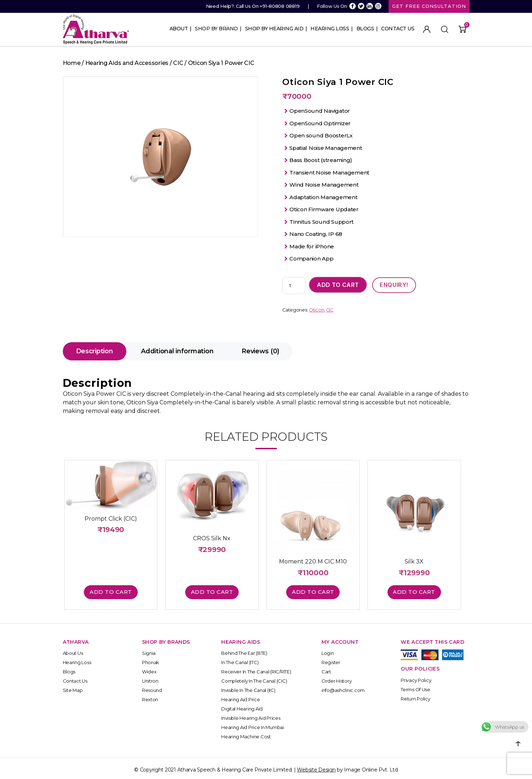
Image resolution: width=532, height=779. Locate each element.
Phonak (151, 659)
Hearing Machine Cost (246, 734)
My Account (427, 29)
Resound (152, 687)
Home (72, 63)
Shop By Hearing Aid (274, 29)
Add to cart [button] (113, 589)
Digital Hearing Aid (242, 706)
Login (328, 650)
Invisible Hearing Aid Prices (251, 715)
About (179, 29)
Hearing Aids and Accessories (127, 63)
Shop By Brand (216, 29)
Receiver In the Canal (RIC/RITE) (256, 669)
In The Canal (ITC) (240, 659)
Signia (149, 650)
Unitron (150, 678)
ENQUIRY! (394, 285)
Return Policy (416, 695)
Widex (149, 669)
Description (95, 351)
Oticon (316, 310)
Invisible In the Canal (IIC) (248, 687)
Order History (337, 678)
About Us (73, 650)
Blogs (365, 29)
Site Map (73, 687)
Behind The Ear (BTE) (244, 650)
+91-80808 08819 (280, 6)
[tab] (95, 352)
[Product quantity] (294, 286)
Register (331, 659)
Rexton (150, 697)
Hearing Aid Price (240, 697)
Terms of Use (416, 686)
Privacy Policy (416, 677)
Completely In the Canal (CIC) (254, 678)
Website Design (316, 767)
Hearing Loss (330, 29)
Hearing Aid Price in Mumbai (253, 724)
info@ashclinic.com (343, 687)
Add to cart (338, 285)
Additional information (177, 351)
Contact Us (398, 29)
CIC (178, 63)
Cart (326, 669)
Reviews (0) (260, 351)
